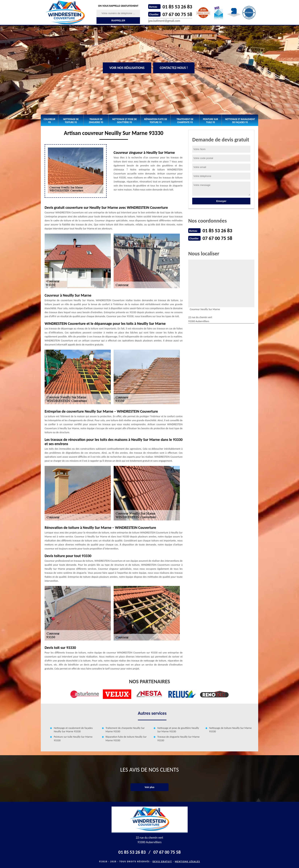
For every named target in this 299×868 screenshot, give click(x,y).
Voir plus (150, 787)
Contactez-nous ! (174, 68)
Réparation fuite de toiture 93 (156, 121)
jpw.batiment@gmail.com (164, 21)
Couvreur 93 (49, 121)
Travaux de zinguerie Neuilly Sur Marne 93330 (178, 739)
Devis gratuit (162, 862)
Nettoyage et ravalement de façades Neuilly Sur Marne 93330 (73, 730)
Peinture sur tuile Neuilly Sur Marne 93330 (73, 739)
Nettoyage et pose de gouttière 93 (125, 121)
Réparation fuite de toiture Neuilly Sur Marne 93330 (126, 739)
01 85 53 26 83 (177, 7)
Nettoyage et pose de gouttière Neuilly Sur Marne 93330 (178, 730)
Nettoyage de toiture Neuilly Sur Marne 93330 (230, 730)
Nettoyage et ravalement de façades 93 (240, 121)
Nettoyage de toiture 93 (71, 121)
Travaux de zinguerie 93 (96, 121)
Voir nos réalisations (127, 68)
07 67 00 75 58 (177, 14)
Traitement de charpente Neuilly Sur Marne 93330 (125, 730)
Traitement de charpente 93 (185, 121)
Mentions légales (187, 862)
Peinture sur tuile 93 (211, 121)
